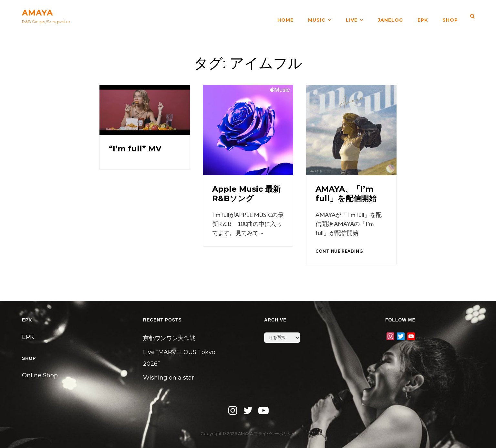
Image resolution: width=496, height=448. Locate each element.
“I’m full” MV (135, 149)
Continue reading (339, 251)
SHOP (450, 16)
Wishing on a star (169, 378)
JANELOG (390, 16)
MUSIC (317, 16)
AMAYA (37, 13)
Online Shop (40, 375)
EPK (423, 16)
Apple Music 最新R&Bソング (246, 194)
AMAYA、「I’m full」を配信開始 (346, 194)
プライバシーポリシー (275, 433)
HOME (285, 16)
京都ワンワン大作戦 (169, 338)
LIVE (352, 16)
